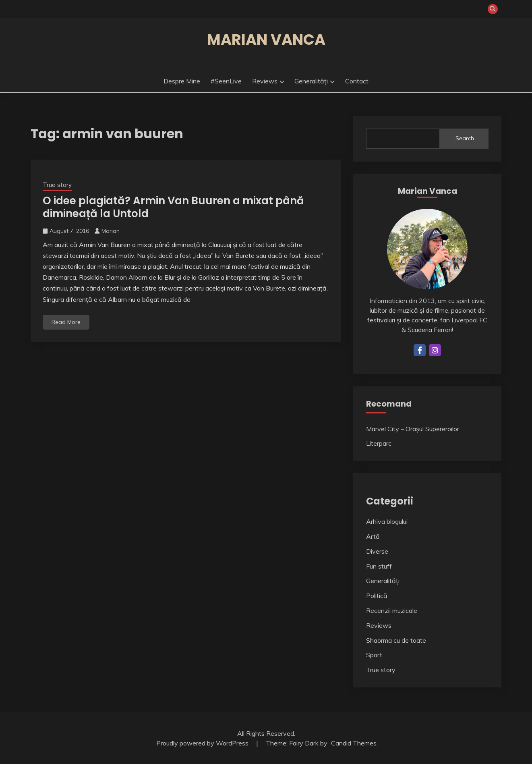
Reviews (265, 81)
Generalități (311, 81)
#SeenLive (226, 81)
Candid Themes (354, 743)
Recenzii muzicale (392, 610)
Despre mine (182, 81)
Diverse (377, 551)
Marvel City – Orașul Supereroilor (413, 429)
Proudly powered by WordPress (203, 743)
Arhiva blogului (387, 521)
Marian (111, 231)
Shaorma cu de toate (396, 640)
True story (57, 185)
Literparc (379, 443)
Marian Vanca (266, 39)
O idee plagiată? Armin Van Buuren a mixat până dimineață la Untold (173, 207)
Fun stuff (379, 566)
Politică (377, 596)
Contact (357, 81)
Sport (374, 655)
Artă (373, 536)
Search (465, 138)
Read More (66, 322)
